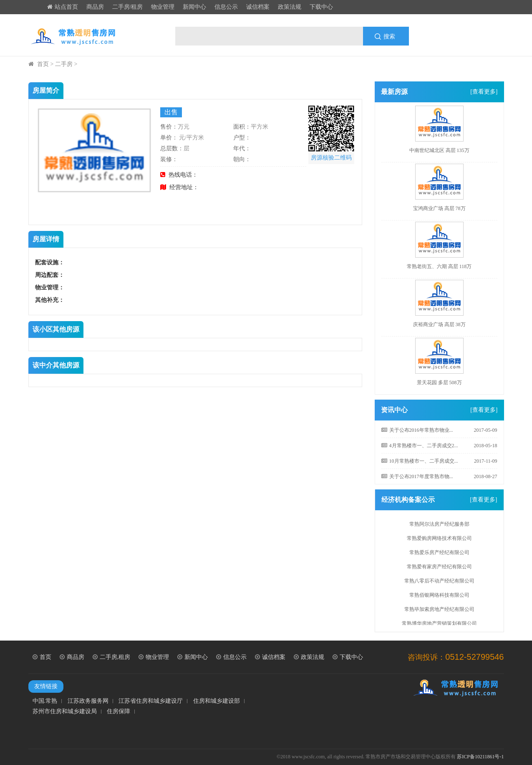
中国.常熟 (45, 701)
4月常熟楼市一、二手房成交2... (420, 446)
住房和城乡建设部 (217, 701)
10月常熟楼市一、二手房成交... (420, 461)
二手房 (64, 64)
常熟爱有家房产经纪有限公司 (439, 568)
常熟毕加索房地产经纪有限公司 (439, 611)
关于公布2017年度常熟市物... (417, 476)
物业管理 (163, 7)
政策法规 (290, 7)
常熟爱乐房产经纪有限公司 (439, 554)
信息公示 (226, 7)
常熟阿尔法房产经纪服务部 (439, 526)
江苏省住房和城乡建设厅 (151, 701)
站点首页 (63, 7)
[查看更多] (484, 92)
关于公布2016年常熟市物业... (417, 430)
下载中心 (321, 7)
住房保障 (119, 712)
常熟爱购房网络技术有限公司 (439, 540)
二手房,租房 (112, 657)
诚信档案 (258, 7)
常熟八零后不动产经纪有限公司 (439, 583)
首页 (43, 64)
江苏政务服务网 (88, 701)
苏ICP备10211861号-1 (480, 757)
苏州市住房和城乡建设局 (65, 712)
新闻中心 (194, 7)
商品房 (95, 7)
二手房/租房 (128, 7)
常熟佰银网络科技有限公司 (439, 597)
